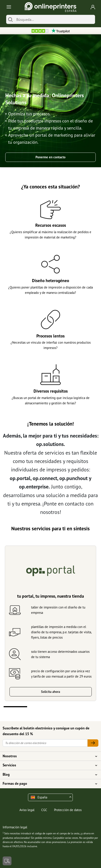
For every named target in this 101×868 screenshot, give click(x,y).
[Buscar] (10, 19)
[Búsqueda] (55, 19)
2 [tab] (39, 707)
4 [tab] (86, 707)
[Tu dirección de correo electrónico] (45, 743)
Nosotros (48, 756)
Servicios (48, 765)
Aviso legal (27, 810)
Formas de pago (48, 784)
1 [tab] (15, 707)
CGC (44, 810)
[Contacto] (7, 861)
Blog (48, 775)
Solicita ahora (50, 692)
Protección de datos (68, 810)
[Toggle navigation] (8, 7)
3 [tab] (62, 707)
